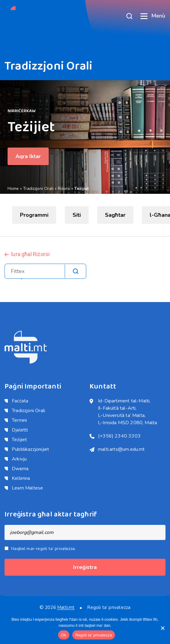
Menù (153, 16)
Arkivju (19, 459)
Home (13, 189)
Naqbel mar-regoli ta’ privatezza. (43, 549)
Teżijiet (19, 440)
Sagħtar (115, 215)
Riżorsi (64, 189)
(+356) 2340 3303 (119, 436)
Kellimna (21, 478)
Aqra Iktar (28, 156)
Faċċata (20, 401)
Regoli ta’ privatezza (109, 608)
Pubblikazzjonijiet (30, 449)
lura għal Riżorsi (30, 254)
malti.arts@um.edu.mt (121, 449)
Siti (77, 215)
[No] (162, 628)
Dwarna (20, 469)
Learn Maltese (27, 488)
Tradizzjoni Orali (38, 189)
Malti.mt (66, 607)
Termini (19, 420)
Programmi (34, 215)
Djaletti (20, 430)
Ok (64, 635)
